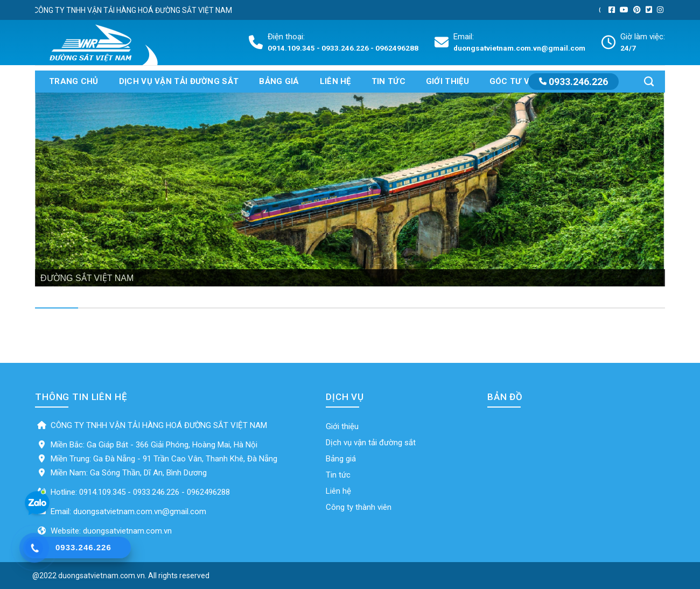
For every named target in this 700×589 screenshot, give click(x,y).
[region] (350, 190)
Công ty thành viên (359, 507)
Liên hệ (335, 81)
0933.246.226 (573, 82)
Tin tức (388, 81)
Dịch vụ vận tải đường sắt (179, 81)
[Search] (649, 82)
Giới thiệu (447, 81)
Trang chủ (74, 81)
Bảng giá (279, 81)
